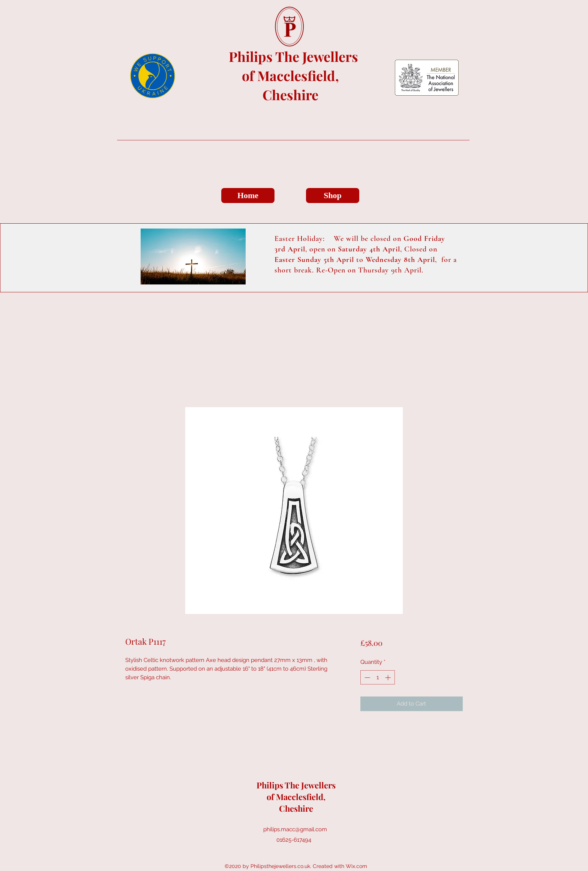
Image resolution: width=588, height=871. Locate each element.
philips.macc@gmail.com (295, 829)
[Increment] (389, 678)
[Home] (248, 196)
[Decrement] (367, 678)
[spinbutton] (377, 678)
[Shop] (333, 196)
